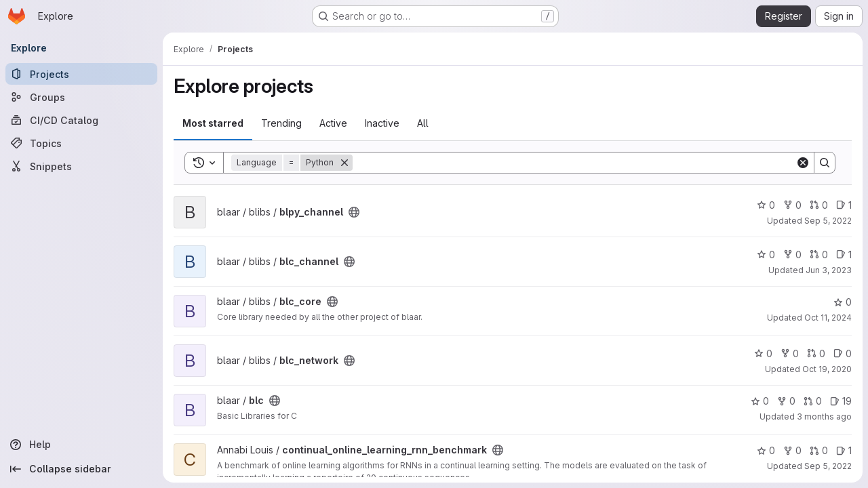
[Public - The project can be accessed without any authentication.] (354, 212)
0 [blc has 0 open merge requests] (813, 401)
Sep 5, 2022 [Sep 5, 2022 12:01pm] (828, 466)
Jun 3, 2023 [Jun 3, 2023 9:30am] (829, 270)
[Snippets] (81, 166)
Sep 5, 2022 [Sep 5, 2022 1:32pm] (828, 221)
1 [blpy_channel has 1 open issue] (844, 205)
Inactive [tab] (382, 123)
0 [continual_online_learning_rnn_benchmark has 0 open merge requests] (819, 450)
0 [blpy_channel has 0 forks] (792, 205)
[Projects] (81, 74)
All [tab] (423, 123)
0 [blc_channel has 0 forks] (792, 255)
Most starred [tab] (213, 123)
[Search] (574, 163)
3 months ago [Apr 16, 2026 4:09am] (824, 416)
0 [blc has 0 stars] (760, 401)
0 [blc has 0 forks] (786, 401)
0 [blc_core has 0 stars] (843, 302)
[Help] (81, 445)
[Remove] (344, 163)
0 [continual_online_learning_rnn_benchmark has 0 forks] (792, 450)
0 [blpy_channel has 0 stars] (766, 205)
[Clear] (803, 163)
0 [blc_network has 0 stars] (763, 353)
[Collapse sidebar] (81, 469)
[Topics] (81, 143)
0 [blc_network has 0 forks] (790, 353)
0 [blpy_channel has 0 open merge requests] (819, 205)
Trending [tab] (281, 123)
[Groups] (81, 97)
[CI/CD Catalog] (81, 120)
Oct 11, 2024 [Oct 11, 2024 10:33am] (828, 318)
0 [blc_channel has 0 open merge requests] (819, 255)
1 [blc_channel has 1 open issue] (844, 255)
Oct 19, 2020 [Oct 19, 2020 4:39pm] (827, 369)
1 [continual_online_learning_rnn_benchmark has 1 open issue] (844, 450)
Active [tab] (333, 123)
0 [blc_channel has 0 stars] (766, 255)
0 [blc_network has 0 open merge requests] (816, 353)
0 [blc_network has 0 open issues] (843, 353)
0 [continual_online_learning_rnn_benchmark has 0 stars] (766, 450)
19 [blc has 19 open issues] (841, 401)
